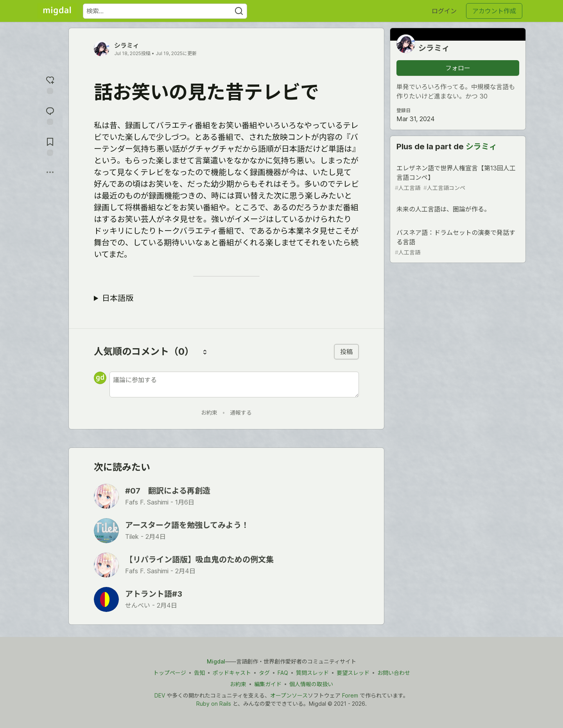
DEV (160, 695)
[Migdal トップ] (57, 11)
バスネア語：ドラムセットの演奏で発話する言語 (457, 242)
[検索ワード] (165, 11)
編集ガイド (268, 684)
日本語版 (118, 298)
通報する (241, 412)
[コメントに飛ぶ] (50, 115)
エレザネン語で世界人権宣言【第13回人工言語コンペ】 (457, 178)
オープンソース (289, 695)
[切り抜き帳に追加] (50, 146)
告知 (199, 673)
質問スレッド (312, 673)
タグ (264, 673)
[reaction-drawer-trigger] (50, 84)
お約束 (209, 412)
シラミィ (127, 45)
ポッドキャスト (232, 673)
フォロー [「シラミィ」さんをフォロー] (458, 68)
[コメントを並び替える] (205, 352)
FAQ (283, 673)
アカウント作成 (494, 11)
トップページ (170, 673)
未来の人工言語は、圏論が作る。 (457, 210)
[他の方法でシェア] (50, 172)
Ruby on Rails (214, 704)
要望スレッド (353, 673)
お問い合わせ (394, 673)
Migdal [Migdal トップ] (216, 661)
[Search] (239, 11)
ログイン (444, 11)
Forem (350, 695)
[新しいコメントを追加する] (234, 385)
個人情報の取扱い (311, 684)
